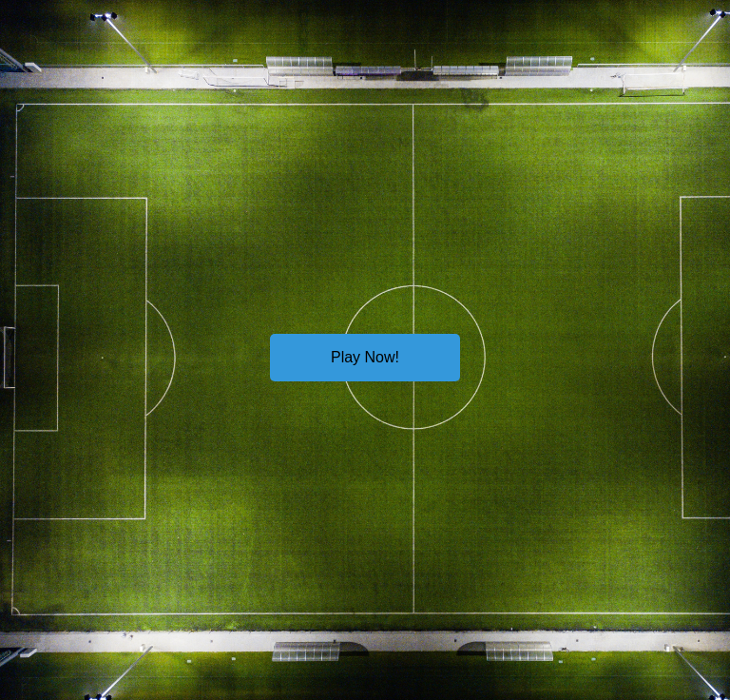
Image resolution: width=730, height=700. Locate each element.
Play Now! (365, 357)
